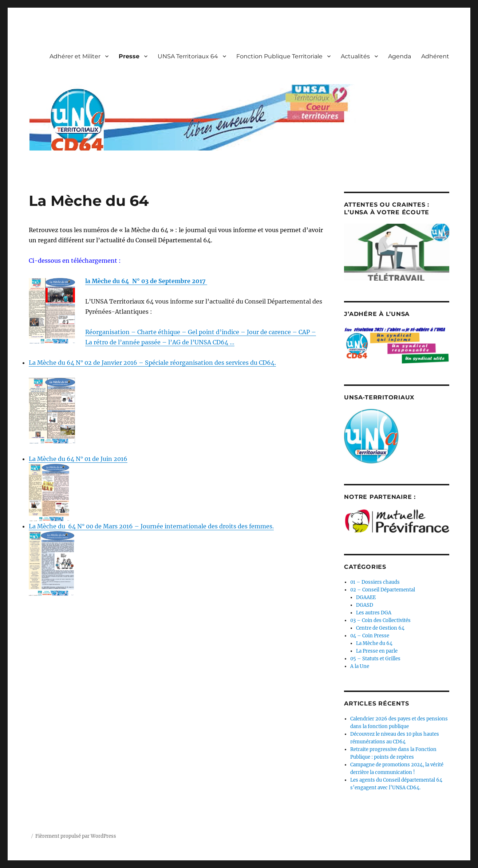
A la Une (360, 666)
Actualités (355, 56)
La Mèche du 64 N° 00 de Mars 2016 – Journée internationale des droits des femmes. (151, 526)
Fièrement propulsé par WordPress (76, 836)
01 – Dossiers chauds (375, 582)
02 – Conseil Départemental (383, 590)
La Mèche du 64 (374, 643)
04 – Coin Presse (370, 636)
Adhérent (435, 56)
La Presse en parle (377, 651)
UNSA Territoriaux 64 (188, 56)
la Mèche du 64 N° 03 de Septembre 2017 (146, 281)
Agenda (400, 56)
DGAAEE (366, 597)
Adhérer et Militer (75, 56)
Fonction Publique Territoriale (279, 56)
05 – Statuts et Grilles (375, 659)
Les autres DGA (374, 613)
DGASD (365, 605)
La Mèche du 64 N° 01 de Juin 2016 (78, 459)
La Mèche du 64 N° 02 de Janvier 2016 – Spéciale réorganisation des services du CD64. (152, 363)
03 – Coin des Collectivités (380, 620)
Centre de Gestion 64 (380, 628)
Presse (129, 56)
